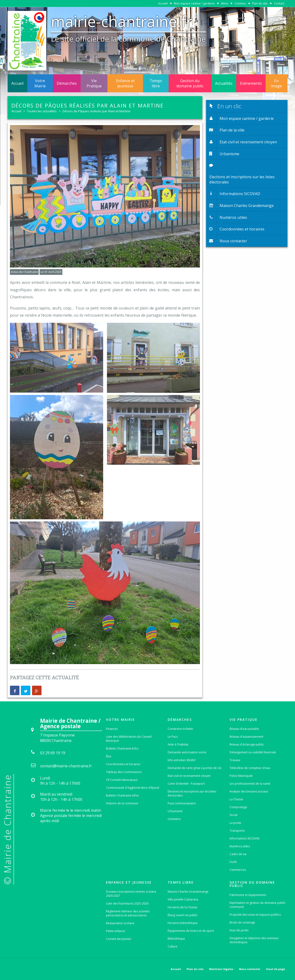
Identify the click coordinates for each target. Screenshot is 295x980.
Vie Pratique (94, 83)
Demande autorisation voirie (187, 752)
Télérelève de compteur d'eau (250, 768)
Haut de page (276, 969)
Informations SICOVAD (245, 838)
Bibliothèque (176, 939)
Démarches (67, 83)
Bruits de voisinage (242, 922)
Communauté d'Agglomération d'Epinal (133, 788)
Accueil (163, 3)
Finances (112, 729)
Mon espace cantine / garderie (194, 3)
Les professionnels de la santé (250, 784)
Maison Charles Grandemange (188, 892)
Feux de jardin (239, 930)
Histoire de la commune (122, 803)
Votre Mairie (40, 83)
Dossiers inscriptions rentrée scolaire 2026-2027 (131, 894)
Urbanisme (175, 811)
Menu (225, 3)
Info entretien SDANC (182, 760)
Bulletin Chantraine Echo (122, 748)
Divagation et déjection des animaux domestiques (254, 940)
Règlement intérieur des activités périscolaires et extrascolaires (128, 913)
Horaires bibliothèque (183, 923)
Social (233, 815)
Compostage (238, 807)
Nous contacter (250, 969)
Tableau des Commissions (124, 772)
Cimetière (174, 819)
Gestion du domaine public (190, 83)
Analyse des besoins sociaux (249, 791)
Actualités (224, 83)
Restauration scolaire (120, 923)
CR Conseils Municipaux (122, 780)
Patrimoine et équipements (248, 895)
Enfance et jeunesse (125, 83)
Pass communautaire (182, 803)
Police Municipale (241, 776)
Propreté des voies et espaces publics (255, 915)
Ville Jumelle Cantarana (183, 899)
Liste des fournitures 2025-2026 (127, 903)
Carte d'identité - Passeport (186, 784)
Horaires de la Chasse (182, 907)
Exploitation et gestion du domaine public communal (258, 905)
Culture (173, 946)
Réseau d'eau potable (244, 729)
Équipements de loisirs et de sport (191, 931)
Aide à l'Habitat (178, 744)
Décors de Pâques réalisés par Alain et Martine (97, 111)
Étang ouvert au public (183, 915)
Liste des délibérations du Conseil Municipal (129, 739)
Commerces (238, 870)
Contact (279, 3)
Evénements (251, 83)
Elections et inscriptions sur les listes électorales (192, 793)
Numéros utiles (240, 846)
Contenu (240, 3)
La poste (235, 823)
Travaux (235, 760)
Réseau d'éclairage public (247, 744)
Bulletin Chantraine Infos (122, 795)
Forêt (233, 862)
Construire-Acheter (180, 729)
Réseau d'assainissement (246, 737)
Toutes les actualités (42, 111)
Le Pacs (173, 737)
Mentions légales (221, 969)
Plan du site (260, 3)
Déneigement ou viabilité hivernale (253, 752)
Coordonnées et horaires (123, 764)
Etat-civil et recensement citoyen (189, 776)
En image (277, 83)
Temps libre (156, 83)
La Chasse (236, 799)
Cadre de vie (238, 854)
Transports (237, 831)
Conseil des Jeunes (119, 939)
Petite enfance (115, 931)
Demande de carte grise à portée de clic (195, 768)
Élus (109, 756)
